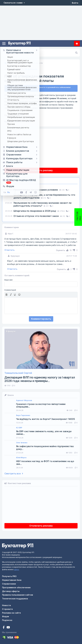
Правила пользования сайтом (18, 595)
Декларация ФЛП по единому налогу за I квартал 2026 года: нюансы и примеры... (40, 379)
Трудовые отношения (22, 122)
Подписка (77, 43)
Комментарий (10, 290)
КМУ (14, 115)
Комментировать (41, 319)
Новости (6, 605)
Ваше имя (8, 280)
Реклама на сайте (11, 613)
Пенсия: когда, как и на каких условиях (36, 190)
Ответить (9, 250)
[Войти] (75, 3)
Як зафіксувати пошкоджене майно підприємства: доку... (45, 448)
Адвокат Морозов (24, 400)
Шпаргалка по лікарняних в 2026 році (35, 211)
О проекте (7, 609)
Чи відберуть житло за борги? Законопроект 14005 (46, 419)
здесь (16, 569)
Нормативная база (12, 580)
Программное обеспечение (16, 587)
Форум (5, 616)
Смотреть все (14, 474)
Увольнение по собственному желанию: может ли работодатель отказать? (42, 204)
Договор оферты (11, 591)
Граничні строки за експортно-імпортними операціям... (41, 405)
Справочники (9, 584)
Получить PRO (9, 576)
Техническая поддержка (15, 599)
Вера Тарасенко (23, 415)
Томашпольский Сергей (18, 373)
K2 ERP (19, 428)
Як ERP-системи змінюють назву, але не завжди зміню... (44, 433)
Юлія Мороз (21, 458)
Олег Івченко (22, 443)
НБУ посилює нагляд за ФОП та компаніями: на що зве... (45, 463)
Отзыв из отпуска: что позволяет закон (36, 216)
